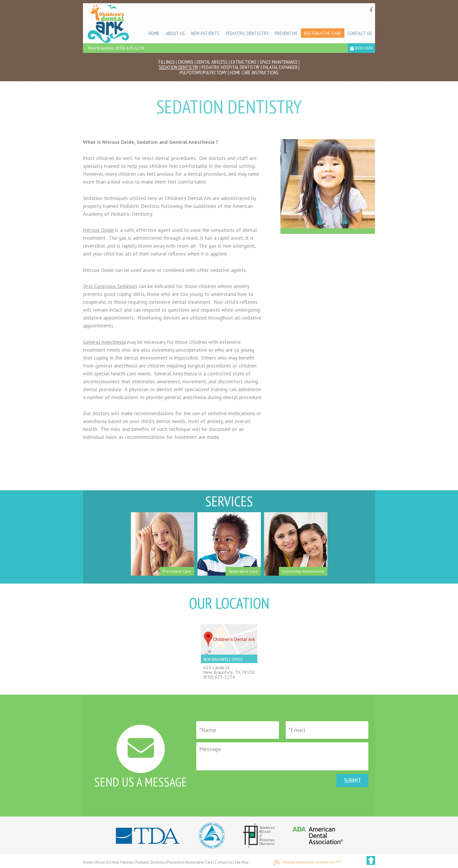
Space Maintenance (279, 62)
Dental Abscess (212, 62)
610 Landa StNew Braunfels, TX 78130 (229, 670)
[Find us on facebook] (371, 10)
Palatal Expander (280, 67)
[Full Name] (238, 730)
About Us (102, 862)
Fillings (167, 62)
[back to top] (371, 860)
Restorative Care (199, 862)
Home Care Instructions (254, 73)
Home (88, 862)
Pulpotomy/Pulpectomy (203, 73)
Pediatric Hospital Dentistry (231, 67)
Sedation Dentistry (179, 67)
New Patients (123, 862)
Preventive (176, 862)
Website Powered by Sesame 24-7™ (307, 862)
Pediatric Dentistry (150, 862)
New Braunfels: (101, 48)
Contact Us (224, 862)
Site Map (242, 862)
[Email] (327, 730)
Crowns (186, 62)
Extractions (244, 62)
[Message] (282, 756)
